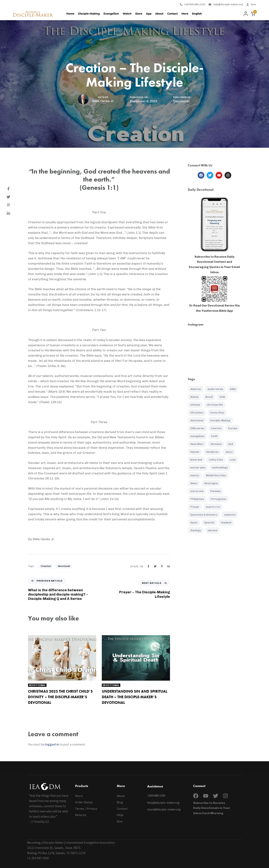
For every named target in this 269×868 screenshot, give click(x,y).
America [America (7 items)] (196, 389)
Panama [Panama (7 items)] (215, 491)
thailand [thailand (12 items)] (226, 523)
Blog (120, 802)
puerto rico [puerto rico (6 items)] (213, 507)
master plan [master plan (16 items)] (198, 468)
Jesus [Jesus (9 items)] (229, 452)
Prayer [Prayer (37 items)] (195, 507)
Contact (172, 14)
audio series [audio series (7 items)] (215, 389)
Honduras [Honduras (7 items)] (212, 452)
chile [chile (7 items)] (222, 397)
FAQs (120, 815)
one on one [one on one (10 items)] (197, 491)
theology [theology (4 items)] (196, 530)
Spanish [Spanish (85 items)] (209, 523)
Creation (46, 566)
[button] (245, 14)
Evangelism (111, 14)
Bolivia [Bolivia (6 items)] (194, 397)
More (185, 14)
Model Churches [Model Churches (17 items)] (216, 475)
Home (70, 14)
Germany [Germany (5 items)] (216, 444)
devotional (64, 566)
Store (139, 14)
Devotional (181, 101)
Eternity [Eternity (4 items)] (216, 428)
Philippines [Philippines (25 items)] (197, 499)
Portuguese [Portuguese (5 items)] (218, 499)
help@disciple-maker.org (226, 4)
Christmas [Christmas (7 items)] (197, 413)
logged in (52, 744)
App (149, 14)
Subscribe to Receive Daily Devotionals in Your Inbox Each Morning (212, 808)
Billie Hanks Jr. (103, 101)
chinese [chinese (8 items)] (195, 405)
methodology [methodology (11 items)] (220, 468)
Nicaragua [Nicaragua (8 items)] (211, 483)
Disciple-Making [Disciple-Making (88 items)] (220, 420)
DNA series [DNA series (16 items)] (197, 428)
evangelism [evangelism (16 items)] (197, 436)
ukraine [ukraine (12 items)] (213, 530)
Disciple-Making (89, 14)
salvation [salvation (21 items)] (230, 515)
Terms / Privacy (86, 809)
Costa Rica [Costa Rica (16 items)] (217, 413)
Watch (127, 14)
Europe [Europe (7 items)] (233, 428)
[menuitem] (197, 14)
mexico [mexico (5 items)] (195, 475)
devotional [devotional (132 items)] (197, 420)
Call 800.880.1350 (193, 4)
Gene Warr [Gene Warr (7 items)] (197, 444)
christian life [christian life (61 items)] (215, 405)
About (159, 14)
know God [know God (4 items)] (196, 460)
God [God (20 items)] (231, 444)
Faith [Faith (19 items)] (214, 436)
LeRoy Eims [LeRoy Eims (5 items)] (216, 460)
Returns (81, 815)
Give (251, 4)
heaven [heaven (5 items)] (195, 452)
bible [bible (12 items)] (233, 389)
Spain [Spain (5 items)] (194, 523)
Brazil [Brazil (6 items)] (209, 397)
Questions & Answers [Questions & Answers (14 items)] (204, 515)
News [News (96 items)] (194, 483)
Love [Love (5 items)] (233, 460)
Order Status (84, 802)
